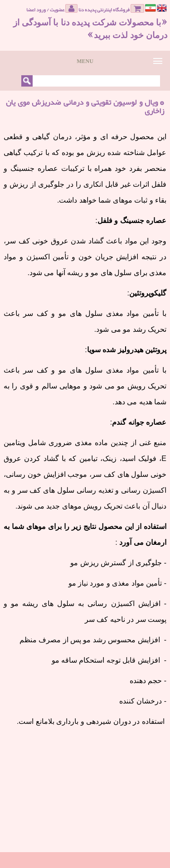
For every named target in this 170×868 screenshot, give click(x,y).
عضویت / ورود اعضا (52, 9)
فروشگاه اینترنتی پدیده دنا (111, 9)
